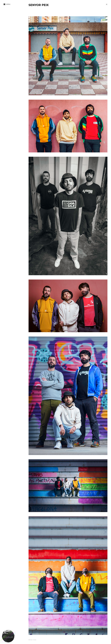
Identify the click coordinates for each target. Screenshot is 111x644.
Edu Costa (32, 640)
